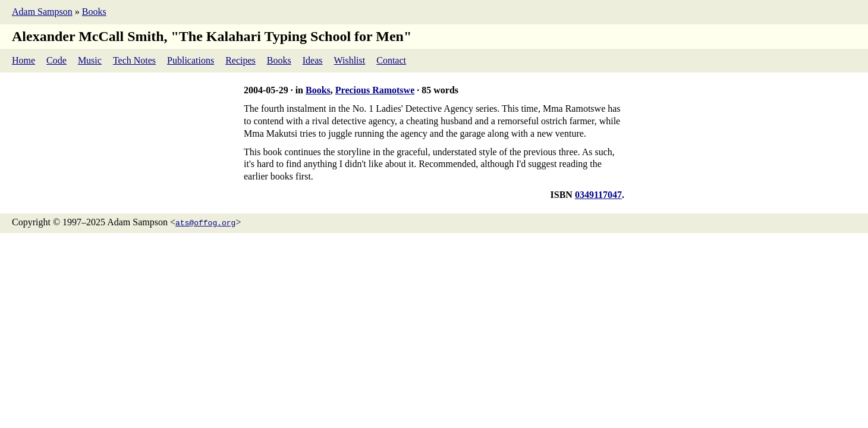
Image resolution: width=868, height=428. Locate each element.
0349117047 (598, 195)
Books (94, 12)
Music (90, 60)
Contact (391, 60)
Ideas (313, 60)
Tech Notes (134, 60)
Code (56, 60)
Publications (191, 60)
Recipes (240, 60)
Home (23, 60)
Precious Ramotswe (375, 90)
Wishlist (350, 60)
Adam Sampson (42, 12)
